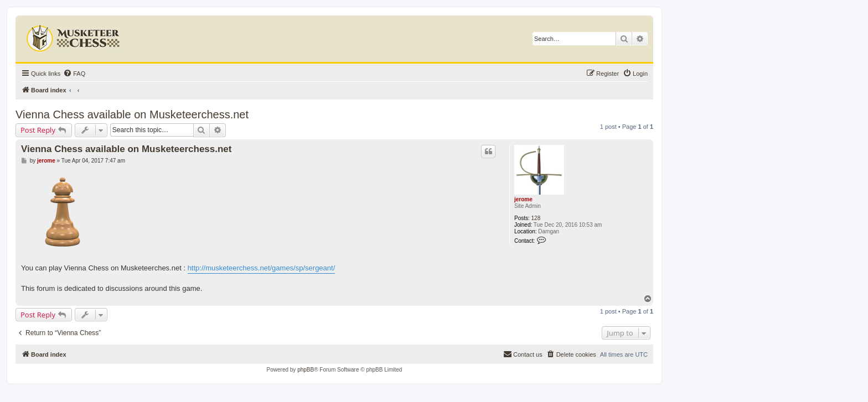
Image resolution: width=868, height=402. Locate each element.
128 (536, 218)
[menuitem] (74, 74)
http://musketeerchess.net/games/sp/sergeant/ (262, 268)
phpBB (306, 370)
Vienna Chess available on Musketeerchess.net (132, 114)
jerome (523, 199)
